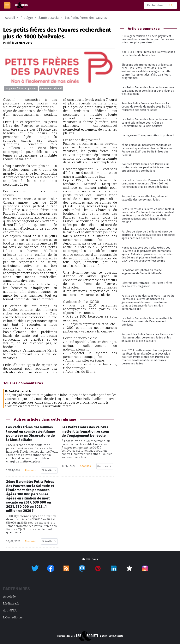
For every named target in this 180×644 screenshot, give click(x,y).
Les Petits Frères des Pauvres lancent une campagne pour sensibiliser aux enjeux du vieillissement (148, 91)
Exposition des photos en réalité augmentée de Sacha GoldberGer (142, 272)
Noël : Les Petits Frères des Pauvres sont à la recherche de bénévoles (148, 54)
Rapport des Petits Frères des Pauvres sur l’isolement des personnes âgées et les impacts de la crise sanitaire (148, 338)
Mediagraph (11, 603)
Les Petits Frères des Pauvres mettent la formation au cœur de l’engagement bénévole (147, 322)
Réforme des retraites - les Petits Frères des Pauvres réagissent (147, 285)
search (171, 5)
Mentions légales (66, 636)
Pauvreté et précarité (51, 89)
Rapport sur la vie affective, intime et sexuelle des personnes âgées (145, 198)
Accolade (9, 596)
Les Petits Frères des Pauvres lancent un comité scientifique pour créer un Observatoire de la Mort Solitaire (147, 123)
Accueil (10, 18)
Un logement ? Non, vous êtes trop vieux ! (148, 136)
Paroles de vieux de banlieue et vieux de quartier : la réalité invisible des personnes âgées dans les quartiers (148, 235)
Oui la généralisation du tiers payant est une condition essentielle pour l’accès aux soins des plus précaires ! (148, 39)
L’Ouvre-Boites (13, 617)
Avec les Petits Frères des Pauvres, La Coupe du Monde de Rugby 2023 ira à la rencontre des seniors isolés (146, 107)
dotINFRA (10, 610)
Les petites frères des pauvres (21, 89)
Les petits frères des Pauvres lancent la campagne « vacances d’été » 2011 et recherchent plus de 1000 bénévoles (146, 184)
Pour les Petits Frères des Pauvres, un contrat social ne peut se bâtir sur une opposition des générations (145, 167)
